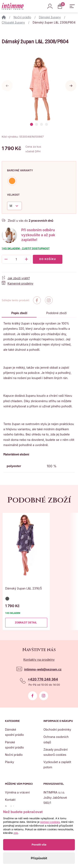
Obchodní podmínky (57, 729)
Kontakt (10, 800)
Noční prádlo (22, 17)
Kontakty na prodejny (39, 660)
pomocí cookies (50, 822)
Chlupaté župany (13, 22)
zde (16, 833)
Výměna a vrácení (17, 792)
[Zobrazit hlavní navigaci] (72, 6)
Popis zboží (19, 313)
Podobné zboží (56, 313)
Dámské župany (50, 17)
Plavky (9, 762)
